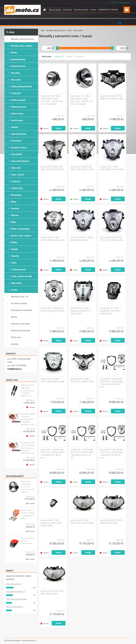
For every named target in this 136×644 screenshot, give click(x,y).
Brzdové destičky (18, 59)
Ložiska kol (16, 181)
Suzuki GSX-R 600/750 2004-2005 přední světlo (52, 168)
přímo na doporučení (15, 607)
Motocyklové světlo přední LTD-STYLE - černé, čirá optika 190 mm (27, 487)
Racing (14, 317)
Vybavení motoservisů (21, 331)
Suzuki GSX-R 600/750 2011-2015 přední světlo (112, 239)
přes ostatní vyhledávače (16, 599)
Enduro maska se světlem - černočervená (28, 541)
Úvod (43, 30)
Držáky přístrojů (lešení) (21, 86)
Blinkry (14, 53)
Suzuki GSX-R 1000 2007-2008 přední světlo (52, 239)
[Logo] (23, 10)
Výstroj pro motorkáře (21, 324)
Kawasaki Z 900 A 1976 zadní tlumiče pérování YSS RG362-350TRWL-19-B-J (28, 419)
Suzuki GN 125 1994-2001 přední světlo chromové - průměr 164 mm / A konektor (81, 100)
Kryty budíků (17, 154)
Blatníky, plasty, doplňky (22, 46)
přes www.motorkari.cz (16, 591)
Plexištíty (15, 208)
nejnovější (80, 56)
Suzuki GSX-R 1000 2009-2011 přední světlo (82, 380)
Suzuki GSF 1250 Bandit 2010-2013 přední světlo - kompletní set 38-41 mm (52, 454)
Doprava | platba (55, 10)
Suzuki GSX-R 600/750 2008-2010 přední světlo (112, 97)
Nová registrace (124, 2)
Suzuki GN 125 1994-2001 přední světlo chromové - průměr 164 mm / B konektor (52, 100)
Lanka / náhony (18, 175)
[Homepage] (44, 10)
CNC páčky (16, 73)
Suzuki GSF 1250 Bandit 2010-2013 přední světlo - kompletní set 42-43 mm (82, 454)
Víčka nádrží (16, 283)
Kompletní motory (19, 147)
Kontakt (93, 10)
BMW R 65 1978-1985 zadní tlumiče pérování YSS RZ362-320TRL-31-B (28, 391)
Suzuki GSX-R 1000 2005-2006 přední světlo (112, 168)
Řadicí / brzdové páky (20, 229)
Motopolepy (16, 195)
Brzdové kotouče (18, 66)
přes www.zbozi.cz (14, 584)
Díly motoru (16, 80)
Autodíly (15, 344)
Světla (14, 263)
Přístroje (15, 215)
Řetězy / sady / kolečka (21, 236)
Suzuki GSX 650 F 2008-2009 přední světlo (82, 239)
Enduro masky (17, 114)
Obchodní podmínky (81, 10)
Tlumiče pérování (18, 269)
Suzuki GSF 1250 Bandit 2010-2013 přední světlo (52, 309)
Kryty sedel (16, 168)
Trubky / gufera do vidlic (21, 276)
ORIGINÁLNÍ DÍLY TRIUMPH (108, 10)
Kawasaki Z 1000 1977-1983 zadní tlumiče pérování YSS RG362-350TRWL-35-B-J (28, 448)
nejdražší (69, 56)
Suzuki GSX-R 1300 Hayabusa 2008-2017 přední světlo (81, 311)
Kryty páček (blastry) (20, 161)
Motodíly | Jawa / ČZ (20, 297)
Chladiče (15, 127)
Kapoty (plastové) (19, 134)
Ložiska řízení (17, 188)
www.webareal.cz (29, 640)
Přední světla (78, 30)
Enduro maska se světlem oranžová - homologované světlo (28, 514)
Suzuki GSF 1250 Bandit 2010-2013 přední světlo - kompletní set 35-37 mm (112, 383)
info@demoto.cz (14, 369)
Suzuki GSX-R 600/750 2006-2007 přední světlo (82, 168)
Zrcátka (14, 290)
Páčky (14, 202)
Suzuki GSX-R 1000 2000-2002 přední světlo (82, 522)
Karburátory (16, 141)
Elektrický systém (19, 107)
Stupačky (15, 256)
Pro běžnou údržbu (19, 303)
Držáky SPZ (16, 93)
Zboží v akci (16, 337)
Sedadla (14, 249)
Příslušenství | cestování (21, 310)
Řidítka (14, 242)
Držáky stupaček (18, 100)
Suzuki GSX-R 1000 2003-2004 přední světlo (52, 380)
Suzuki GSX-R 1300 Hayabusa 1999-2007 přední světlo (110, 311)
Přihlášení (114, 2)
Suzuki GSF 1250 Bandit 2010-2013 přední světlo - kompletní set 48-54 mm (112, 454)
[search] (120, 23)
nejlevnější (58, 56)
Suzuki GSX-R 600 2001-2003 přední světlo (112, 522)
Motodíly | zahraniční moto (23, 39)
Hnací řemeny (17, 120)
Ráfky (13, 222)
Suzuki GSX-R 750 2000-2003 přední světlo (52, 592)
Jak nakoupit (67, 10)
